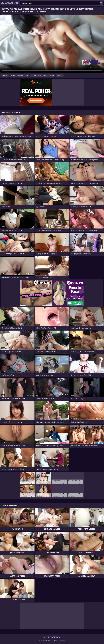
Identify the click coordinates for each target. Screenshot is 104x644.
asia (40, 75)
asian (13, 75)
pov (45, 75)
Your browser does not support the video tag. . (52, 44)
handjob (51, 75)
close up (60, 75)
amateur (5, 75)
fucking (33, 75)
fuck (27, 75)
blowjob (20, 75)
